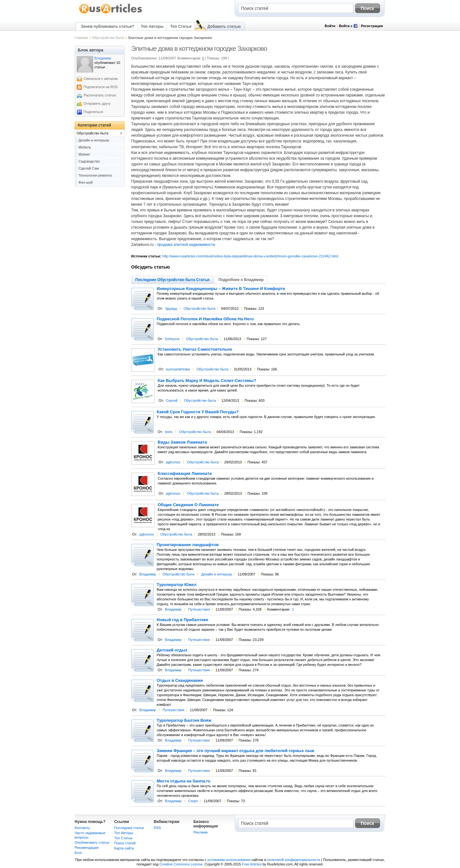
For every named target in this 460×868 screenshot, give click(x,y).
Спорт (193, 801)
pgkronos (173, 462)
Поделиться (93, 112)
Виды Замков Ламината (182, 442)
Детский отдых (172, 650)
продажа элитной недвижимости (186, 245)
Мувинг (84, 154)
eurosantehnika (178, 369)
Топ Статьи (181, 27)
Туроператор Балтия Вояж (184, 720)
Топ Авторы (152, 27)
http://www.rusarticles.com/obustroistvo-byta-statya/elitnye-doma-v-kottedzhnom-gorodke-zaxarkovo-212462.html (250, 256)
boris (169, 432)
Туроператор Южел (177, 585)
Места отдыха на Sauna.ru (184, 781)
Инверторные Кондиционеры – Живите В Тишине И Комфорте (221, 289)
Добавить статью (224, 27)
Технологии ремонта (95, 175)
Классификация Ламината (185, 474)
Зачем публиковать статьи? (108, 27)
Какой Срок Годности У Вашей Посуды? (198, 412)
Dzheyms (172, 339)
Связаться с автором (101, 79)
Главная (81, 38)
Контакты (82, 828)
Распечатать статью (100, 95)
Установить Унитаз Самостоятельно (195, 349)
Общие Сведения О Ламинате (188, 505)
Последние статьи (129, 828)
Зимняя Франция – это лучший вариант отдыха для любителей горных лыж (236, 751)
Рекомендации (87, 848)
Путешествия (199, 609)
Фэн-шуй (86, 182)
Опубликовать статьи (92, 842)
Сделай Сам (89, 168)
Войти (330, 26)
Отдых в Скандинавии (180, 681)
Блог (79, 853)
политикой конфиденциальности (294, 860)
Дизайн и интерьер (217, 574)
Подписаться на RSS (101, 87)
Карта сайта (124, 848)
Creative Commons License (181, 864)
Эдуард (171, 308)
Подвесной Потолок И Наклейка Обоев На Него (205, 319)
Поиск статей (125, 843)
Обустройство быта (108, 38)
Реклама (201, 832)
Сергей (172, 400)
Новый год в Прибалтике (183, 620)
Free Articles (252, 864)
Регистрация (372, 26)
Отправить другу (97, 103)
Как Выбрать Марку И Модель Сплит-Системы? (207, 381)
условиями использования (229, 860)
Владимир (148, 574)
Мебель (85, 147)
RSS (158, 828)
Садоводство (89, 161)
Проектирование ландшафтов (188, 545)
